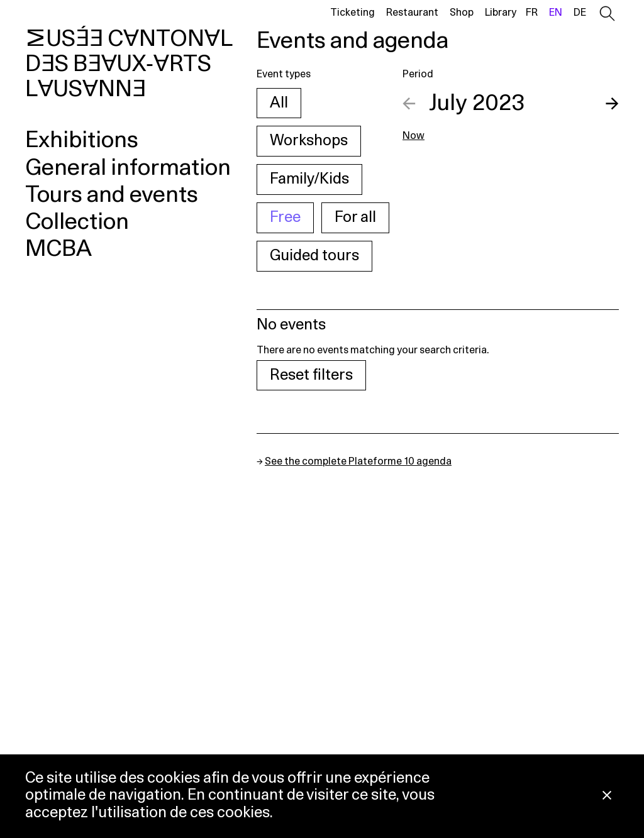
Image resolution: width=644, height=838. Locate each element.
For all (355, 218)
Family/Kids (309, 179)
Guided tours (314, 256)
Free (285, 218)
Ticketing (353, 13)
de (580, 13)
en (556, 13)
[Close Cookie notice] (607, 796)
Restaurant (412, 13)
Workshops (309, 141)
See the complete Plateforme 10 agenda (358, 461)
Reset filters (311, 375)
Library (501, 13)
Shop (462, 13)
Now (414, 136)
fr (532, 13)
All (279, 103)
